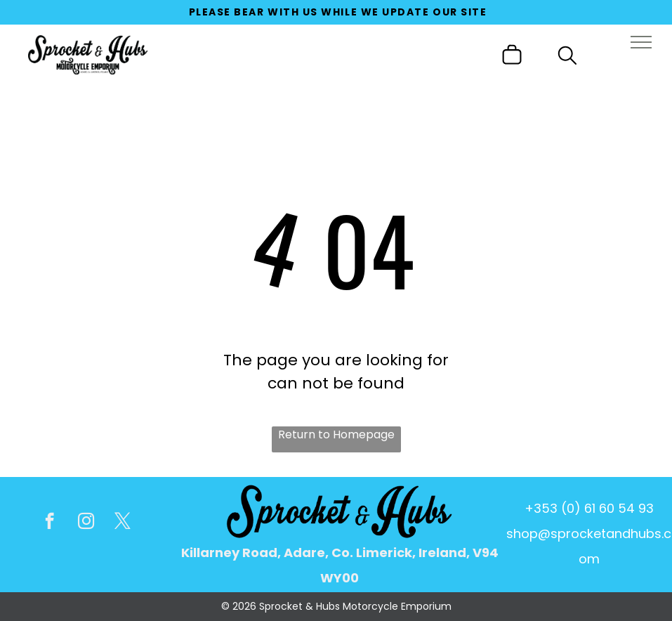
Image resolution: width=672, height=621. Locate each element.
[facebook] (50, 523)
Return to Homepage (336, 434)
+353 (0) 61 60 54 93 (589, 508)
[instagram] (86, 523)
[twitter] (123, 523)
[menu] (641, 42)
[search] (567, 58)
